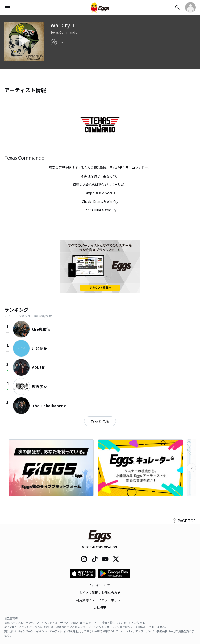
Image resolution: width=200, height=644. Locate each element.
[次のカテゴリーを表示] (191, 468)
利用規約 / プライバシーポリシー (100, 600)
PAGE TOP (184, 521)
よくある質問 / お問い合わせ (100, 593)
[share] (54, 42)
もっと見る (100, 421)
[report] (61, 42)
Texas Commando (64, 32)
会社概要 (100, 607)
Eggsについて (100, 585)
